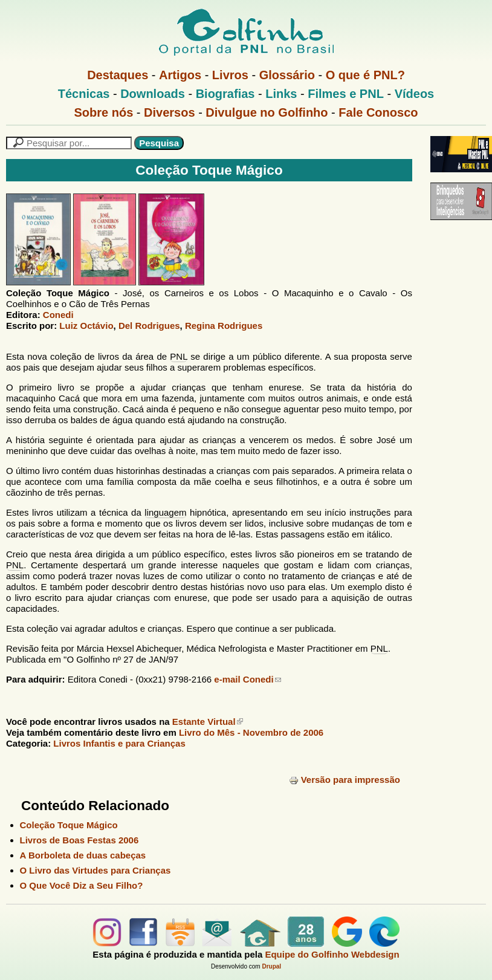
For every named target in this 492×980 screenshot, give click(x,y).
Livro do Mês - (251, 732)
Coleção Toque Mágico (69, 825)
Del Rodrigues (149, 326)
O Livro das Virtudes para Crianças (95, 870)
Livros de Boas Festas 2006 (79, 840)
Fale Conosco (378, 112)
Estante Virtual (208, 722)
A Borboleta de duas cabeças (83, 855)
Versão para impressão (345, 780)
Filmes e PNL (346, 94)
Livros (230, 75)
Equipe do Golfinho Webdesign (332, 954)
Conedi (58, 315)
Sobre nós (104, 112)
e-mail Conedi (247, 679)
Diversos (170, 112)
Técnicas (84, 94)
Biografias (225, 94)
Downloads (153, 94)
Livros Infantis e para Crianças (119, 743)
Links (281, 94)
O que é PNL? (365, 75)
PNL (179, 356)
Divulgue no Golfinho (267, 112)
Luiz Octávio (86, 326)
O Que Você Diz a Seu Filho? (82, 885)
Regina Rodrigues (224, 326)
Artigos (180, 75)
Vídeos (415, 94)
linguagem (165, 512)
